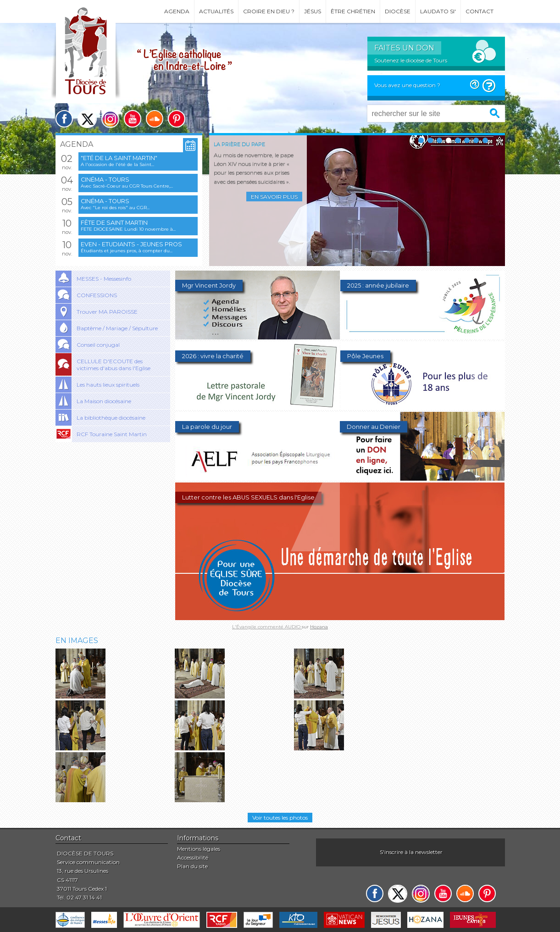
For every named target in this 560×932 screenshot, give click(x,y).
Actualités (216, 11)
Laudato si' (438, 11)
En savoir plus (274, 197)
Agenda (177, 11)
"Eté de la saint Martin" (119, 158)
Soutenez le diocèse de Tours (411, 60)
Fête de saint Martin (114, 223)
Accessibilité (193, 857)
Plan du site (192, 866)
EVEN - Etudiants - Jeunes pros (131, 244)
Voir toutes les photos (280, 818)
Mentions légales (199, 849)
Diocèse (398, 11)
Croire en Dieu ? (269, 11)
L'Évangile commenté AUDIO (267, 627)
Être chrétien (353, 11)
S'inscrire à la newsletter (411, 852)
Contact (480, 11)
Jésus (313, 11)
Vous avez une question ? (407, 85)
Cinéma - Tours (105, 180)
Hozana (319, 627)
